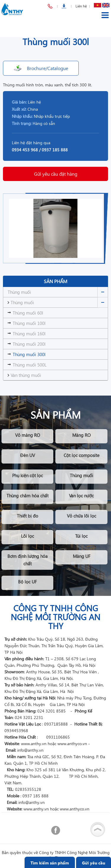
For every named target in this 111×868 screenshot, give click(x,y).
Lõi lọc (28, 536)
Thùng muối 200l (29, 344)
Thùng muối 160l (29, 334)
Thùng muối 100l (29, 323)
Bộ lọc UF (27, 582)
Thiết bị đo (28, 516)
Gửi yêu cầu (94, 863)
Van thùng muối (26, 375)
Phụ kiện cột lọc (28, 475)
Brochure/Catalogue (48, 68)
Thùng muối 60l (28, 313)
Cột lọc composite (82, 455)
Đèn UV (28, 455)
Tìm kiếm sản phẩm (50, 863)
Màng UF (82, 556)
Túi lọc (81, 536)
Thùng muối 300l (29, 354)
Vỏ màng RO (28, 435)
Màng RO (81, 435)
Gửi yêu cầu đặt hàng (56, 174)
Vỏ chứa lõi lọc (82, 516)
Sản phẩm (55, 281)
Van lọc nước (81, 496)
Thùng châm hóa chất (28, 496)
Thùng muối (19, 292)
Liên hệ (81, 6)
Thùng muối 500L (30, 365)
